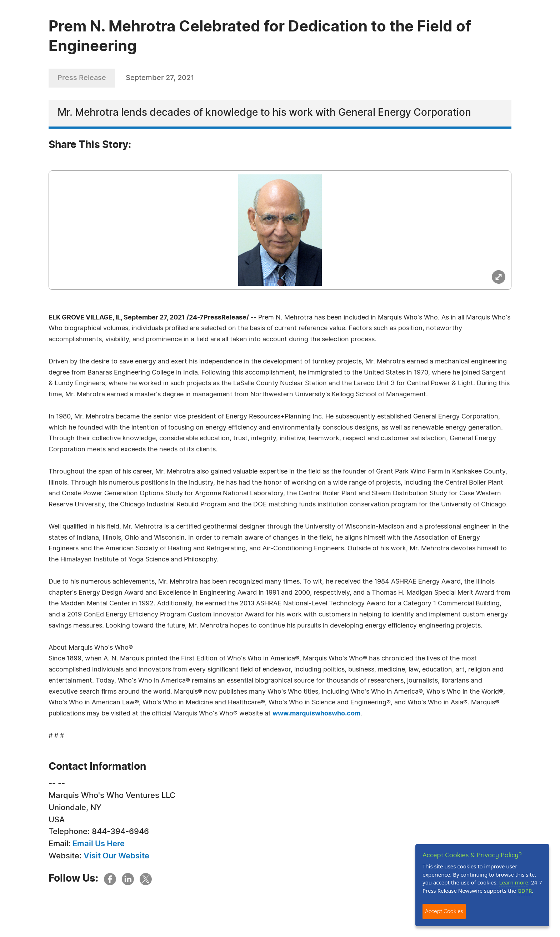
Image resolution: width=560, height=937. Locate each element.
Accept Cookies (444, 911)
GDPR (525, 891)
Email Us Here (99, 844)
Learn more (514, 882)
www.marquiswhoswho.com (316, 714)
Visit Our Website (116, 856)
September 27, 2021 (160, 78)
